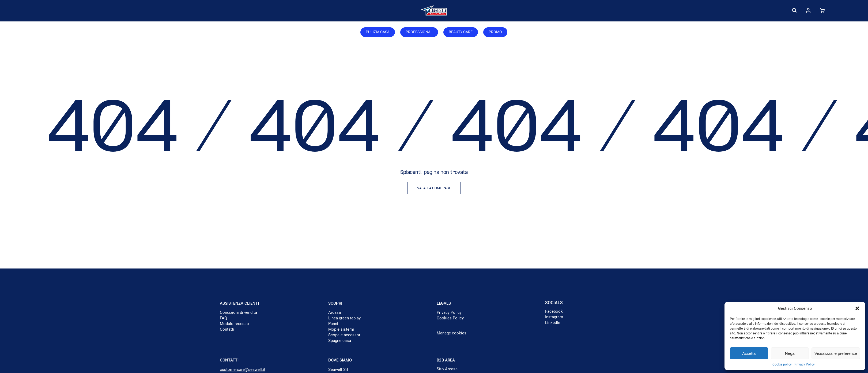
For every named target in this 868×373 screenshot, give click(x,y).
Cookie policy (782, 364)
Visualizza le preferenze (836, 353)
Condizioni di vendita (238, 312)
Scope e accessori (345, 335)
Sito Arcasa (447, 369)
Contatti (227, 329)
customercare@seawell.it (243, 370)
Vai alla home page (434, 188)
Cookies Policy (450, 318)
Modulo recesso (234, 324)
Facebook (554, 311)
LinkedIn (553, 323)
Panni (333, 324)
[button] (857, 308)
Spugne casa (340, 341)
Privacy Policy (805, 364)
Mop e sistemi (341, 329)
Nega (790, 353)
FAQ (223, 318)
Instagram (554, 317)
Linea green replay (344, 318)
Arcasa (335, 312)
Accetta (749, 353)
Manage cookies (452, 333)
